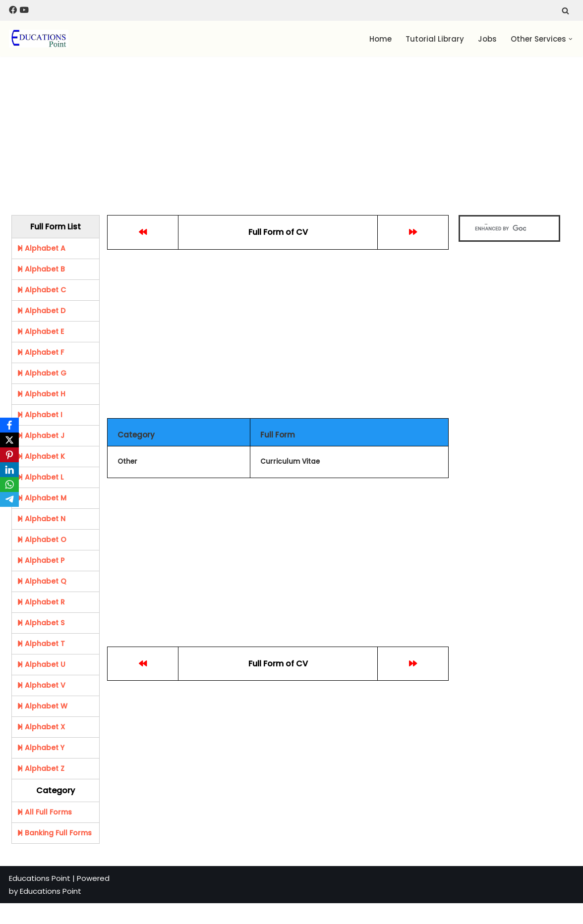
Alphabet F (40, 352)
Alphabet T (41, 644)
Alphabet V (41, 685)
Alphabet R (41, 602)
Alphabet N (41, 519)
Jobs (487, 39)
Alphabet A (41, 248)
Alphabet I (40, 415)
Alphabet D (41, 311)
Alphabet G (42, 373)
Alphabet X (41, 727)
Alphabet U (41, 664)
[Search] (565, 11)
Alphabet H (41, 394)
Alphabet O (42, 540)
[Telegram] (9, 499)
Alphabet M (42, 498)
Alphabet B (41, 269)
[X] (9, 440)
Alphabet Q (42, 581)
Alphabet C (41, 290)
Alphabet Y (41, 748)
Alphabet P (41, 560)
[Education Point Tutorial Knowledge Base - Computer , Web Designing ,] (39, 39)
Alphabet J (41, 435)
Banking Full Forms (54, 833)
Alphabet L (40, 477)
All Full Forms (44, 812)
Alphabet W (42, 706)
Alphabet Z (41, 768)
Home (380, 39)
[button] (571, 39)
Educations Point (40, 878)
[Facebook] (9, 425)
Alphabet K (41, 456)
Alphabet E (40, 331)
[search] (500, 228)
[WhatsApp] (9, 485)
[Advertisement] (263, 131)
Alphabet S (41, 623)
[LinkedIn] (9, 470)
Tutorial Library (435, 39)
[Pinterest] (9, 455)
